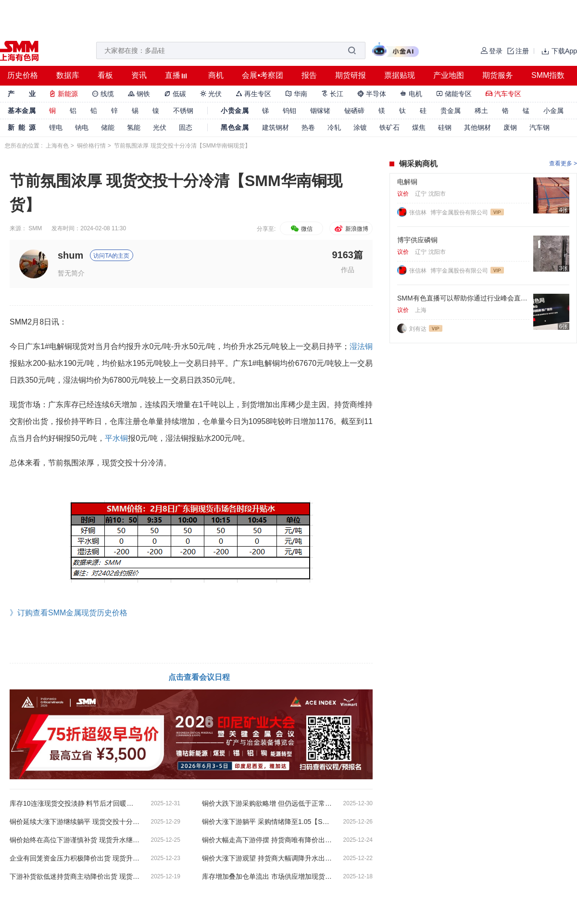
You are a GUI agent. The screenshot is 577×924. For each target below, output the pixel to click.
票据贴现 (400, 75)
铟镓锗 (320, 111)
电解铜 (407, 182)
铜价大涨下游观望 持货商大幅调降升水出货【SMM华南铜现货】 (267, 858)
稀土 (481, 111)
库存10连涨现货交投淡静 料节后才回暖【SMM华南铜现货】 (75, 803)
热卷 (308, 127)
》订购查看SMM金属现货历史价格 (69, 613)
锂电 (56, 127)
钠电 (82, 127)
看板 (105, 75)
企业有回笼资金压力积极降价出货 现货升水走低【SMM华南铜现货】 (75, 858)
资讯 (139, 75)
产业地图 (449, 75)
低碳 (175, 94)
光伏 (211, 94)
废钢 (510, 127)
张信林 (419, 212)
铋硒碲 (354, 111)
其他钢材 (477, 127)
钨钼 (289, 111)
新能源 (63, 94)
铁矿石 (389, 127)
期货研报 (351, 75)
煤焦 (419, 127)
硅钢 (445, 127)
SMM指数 (548, 75)
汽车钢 (539, 127)
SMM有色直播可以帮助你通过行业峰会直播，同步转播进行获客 (463, 298)
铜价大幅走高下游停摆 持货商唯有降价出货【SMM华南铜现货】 (267, 840)
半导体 (372, 94)
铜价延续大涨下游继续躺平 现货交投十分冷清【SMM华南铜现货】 (75, 822)
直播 (173, 75)
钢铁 (139, 94)
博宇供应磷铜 (417, 240)
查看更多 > (563, 163)
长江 (332, 94)
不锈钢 (183, 111)
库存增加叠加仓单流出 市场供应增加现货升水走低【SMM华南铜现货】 (267, 876)
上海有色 (57, 146)
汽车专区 (503, 94)
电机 (411, 94)
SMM (35, 228)
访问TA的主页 (111, 256)
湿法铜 (361, 346)
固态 (186, 127)
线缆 (103, 94)
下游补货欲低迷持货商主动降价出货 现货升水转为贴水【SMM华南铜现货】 (75, 876)
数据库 (68, 75)
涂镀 (360, 127)
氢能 (134, 127)
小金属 (553, 111)
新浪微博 (351, 229)
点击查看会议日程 (199, 677)
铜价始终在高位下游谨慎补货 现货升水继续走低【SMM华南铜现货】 (75, 840)
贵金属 (451, 111)
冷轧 (334, 127)
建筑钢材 (276, 127)
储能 (108, 127)
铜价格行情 (91, 146)
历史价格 (23, 75)
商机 (216, 75)
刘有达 (418, 329)
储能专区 (454, 94)
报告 (309, 75)
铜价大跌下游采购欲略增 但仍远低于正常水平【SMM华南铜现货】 (267, 803)
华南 (296, 94)
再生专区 (253, 94)
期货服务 (498, 75)
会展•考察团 (263, 75)
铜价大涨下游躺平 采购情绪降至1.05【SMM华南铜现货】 (267, 822)
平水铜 (116, 438)
